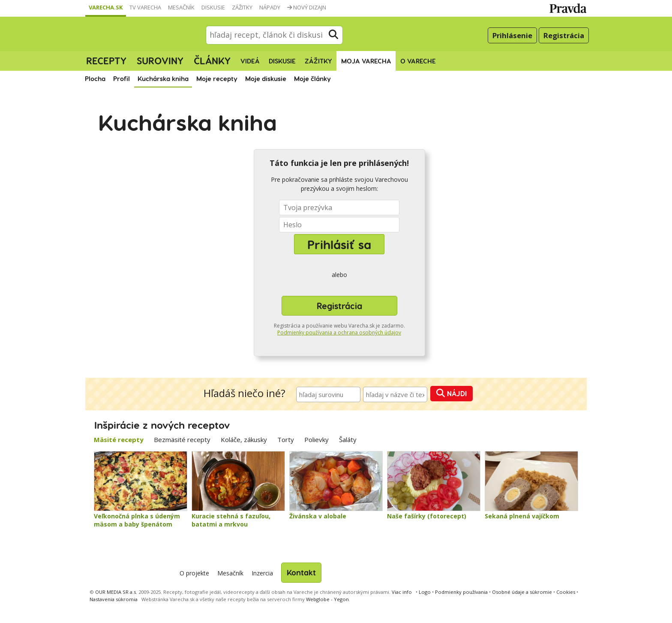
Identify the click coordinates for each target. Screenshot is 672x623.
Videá (250, 61)
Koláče (244, 439)
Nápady (270, 7)
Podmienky (461, 592)
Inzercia (262, 573)
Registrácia (564, 35)
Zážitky (242, 7)
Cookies (566, 592)
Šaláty (348, 439)
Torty (286, 439)
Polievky (316, 439)
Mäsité (119, 439)
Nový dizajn (307, 7)
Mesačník (181, 7)
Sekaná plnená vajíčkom (522, 516)
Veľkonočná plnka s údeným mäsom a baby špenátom (137, 520)
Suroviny (160, 60)
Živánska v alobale (318, 516)
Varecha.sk (106, 7)
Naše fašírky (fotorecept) (427, 516)
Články (212, 60)
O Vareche (418, 61)
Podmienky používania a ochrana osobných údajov (339, 333)
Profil (121, 78)
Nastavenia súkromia (114, 599)
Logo (425, 592)
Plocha (95, 78)
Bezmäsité (182, 439)
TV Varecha (145, 7)
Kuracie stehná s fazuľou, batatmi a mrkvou (231, 520)
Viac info (402, 592)
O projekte (194, 573)
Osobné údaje (522, 592)
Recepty (106, 60)
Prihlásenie (512, 35)
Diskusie (213, 7)
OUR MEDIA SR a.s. (116, 592)
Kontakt (301, 572)
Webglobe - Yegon (327, 599)
